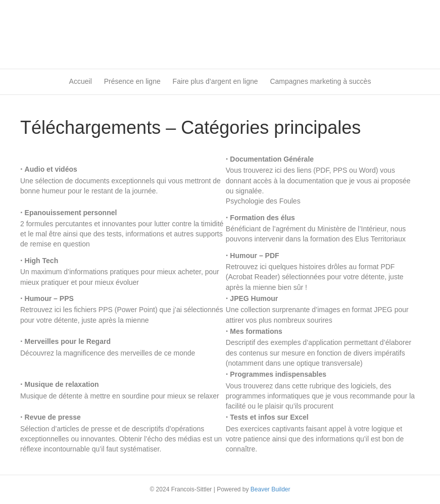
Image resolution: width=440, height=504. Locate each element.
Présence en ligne (132, 81)
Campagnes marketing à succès (320, 81)
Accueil (81, 81)
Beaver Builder (271, 489)
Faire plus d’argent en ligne (215, 81)
